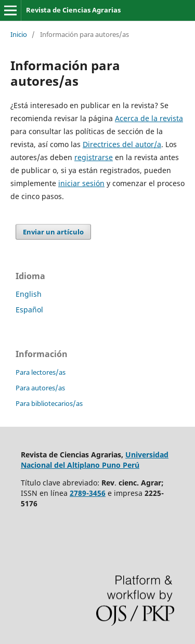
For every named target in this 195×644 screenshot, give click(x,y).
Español (29, 310)
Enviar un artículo (53, 232)
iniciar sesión (81, 183)
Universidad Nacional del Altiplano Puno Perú (95, 460)
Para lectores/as (41, 372)
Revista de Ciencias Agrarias (73, 10)
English (29, 294)
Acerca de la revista (149, 118)
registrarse (94, 157)
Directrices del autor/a (122, 144)
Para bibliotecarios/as (49, 403)
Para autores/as (40, 388)
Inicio (19, 34)
